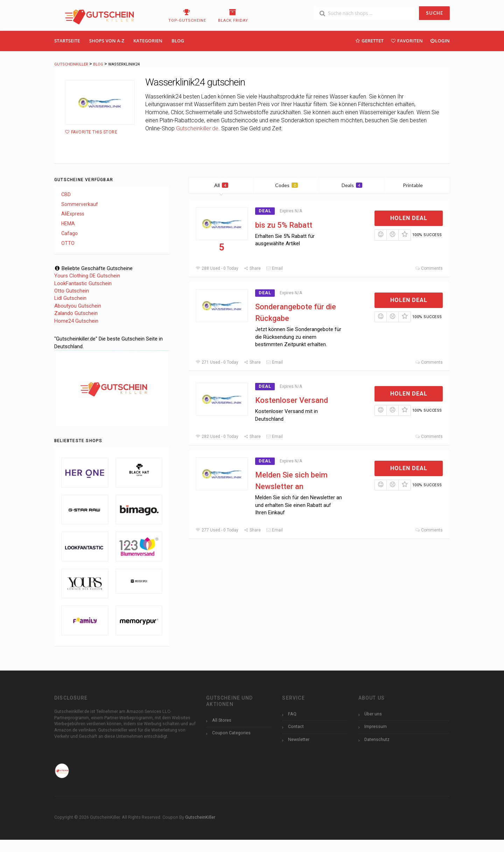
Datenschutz (377, 739)
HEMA (68, 224)
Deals (352, 185)
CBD (66, 194)
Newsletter (299, 739)
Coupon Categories (231, 733)
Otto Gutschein (72, 291)
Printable (417, 185)
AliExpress (73, 214)
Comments (429, 268)
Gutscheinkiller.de (197, 128)
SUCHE (435, 13)
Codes (286, 185)
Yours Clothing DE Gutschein (87, 276)
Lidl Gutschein (70, 298)
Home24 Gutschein (76, 321)
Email (274, 268)
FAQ (292, 714)
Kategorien (148, 41)
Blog (178, 41)
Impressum (376, 726)
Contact (296, 726)
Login (440, 40)
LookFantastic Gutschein (83, 283)
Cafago (69, 233)
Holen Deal (409, 218)
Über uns (373, 714)
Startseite (67, 41)
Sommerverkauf (80, 204)
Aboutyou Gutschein (78, 306)
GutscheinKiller (200, 817)
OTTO (68, 243)
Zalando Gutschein (76, 313)
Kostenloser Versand (292, 400)
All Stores (222, 720)
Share (252, 268)
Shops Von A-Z (107, 41)
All (221, 185)
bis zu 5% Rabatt (284, 225)
